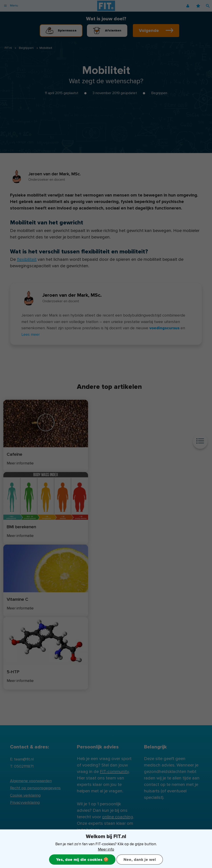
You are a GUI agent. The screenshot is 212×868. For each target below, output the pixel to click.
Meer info (106, 849)
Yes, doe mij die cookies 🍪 (82, 860)
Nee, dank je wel (140, 860)
